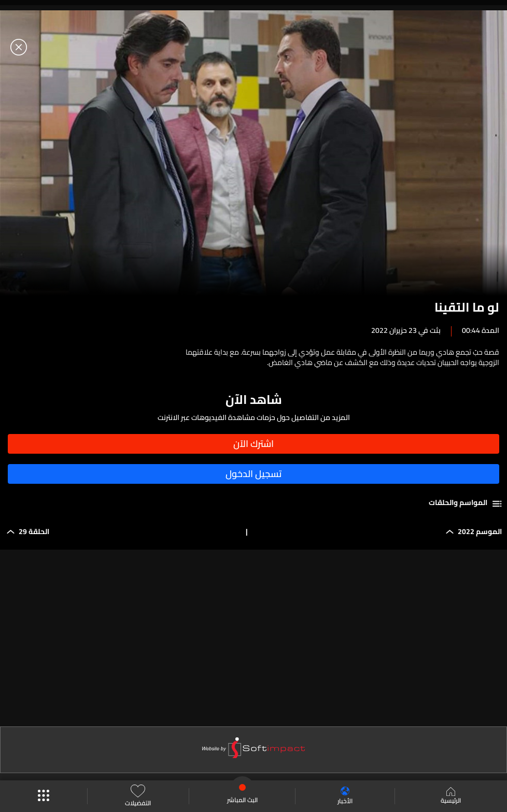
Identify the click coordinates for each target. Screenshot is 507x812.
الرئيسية (451, 796)
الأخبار (345, 796)
